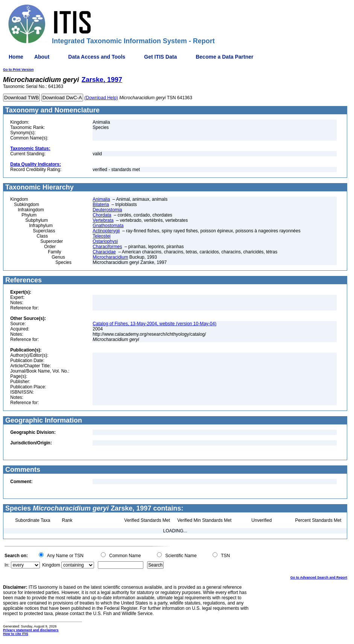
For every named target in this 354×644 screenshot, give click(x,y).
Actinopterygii (106, 231)
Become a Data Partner (224, 57)
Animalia (101, 199)
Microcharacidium (110, 257)
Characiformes (107, 247)
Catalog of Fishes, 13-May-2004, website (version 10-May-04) (154, 324)
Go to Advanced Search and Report (319, 577)
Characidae (104, 252)
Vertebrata (103, 220)
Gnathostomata (108, 226)
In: (7, 565)
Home (16, 57)
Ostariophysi (105, 241)
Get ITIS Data (160, 57)
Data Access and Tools (97, 57)
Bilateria (101, 205)
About (42, 57)
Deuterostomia (107, 210)
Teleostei (101, 236)
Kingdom (51, 565)
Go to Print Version (18, 70)
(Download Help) (101, 98)
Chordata (102, 215)
